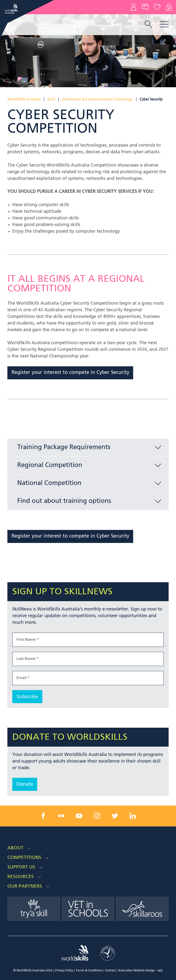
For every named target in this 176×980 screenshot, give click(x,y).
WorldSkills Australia (24, 99)
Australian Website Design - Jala (141, 971)
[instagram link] (97, 816)
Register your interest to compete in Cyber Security (70, 373)
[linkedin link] (133, 816)
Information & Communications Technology (97, 99)
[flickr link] (61, 816)
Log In (169, 7)
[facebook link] (43, 816)
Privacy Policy (64, 971)
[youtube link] (79, 816)
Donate (157, 7)
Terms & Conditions (89, 971)
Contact (133, 7)
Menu (164, 24)
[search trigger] (148, 25)
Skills (51, 99)
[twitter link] (115, 816)
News (145, 7)
